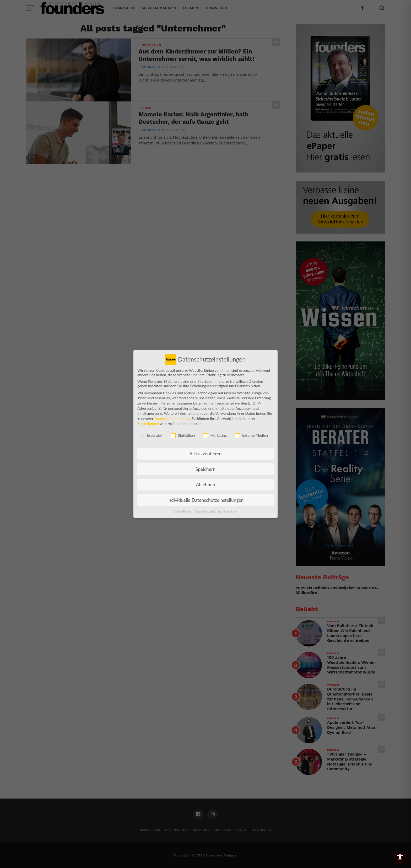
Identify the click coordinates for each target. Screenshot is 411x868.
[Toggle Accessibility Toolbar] (400, 857)
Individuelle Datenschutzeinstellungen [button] (206, 497)
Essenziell (151, 432)
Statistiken (183, 432)
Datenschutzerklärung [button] (208, 508)
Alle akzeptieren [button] (205, 450)
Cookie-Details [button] (183, 508)
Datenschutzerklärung (172, 415)
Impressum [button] (231, 508)
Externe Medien (251, 432)
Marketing (215, 432)
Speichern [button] (206, 466)
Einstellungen (148, 420)
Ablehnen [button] (206, 481)
